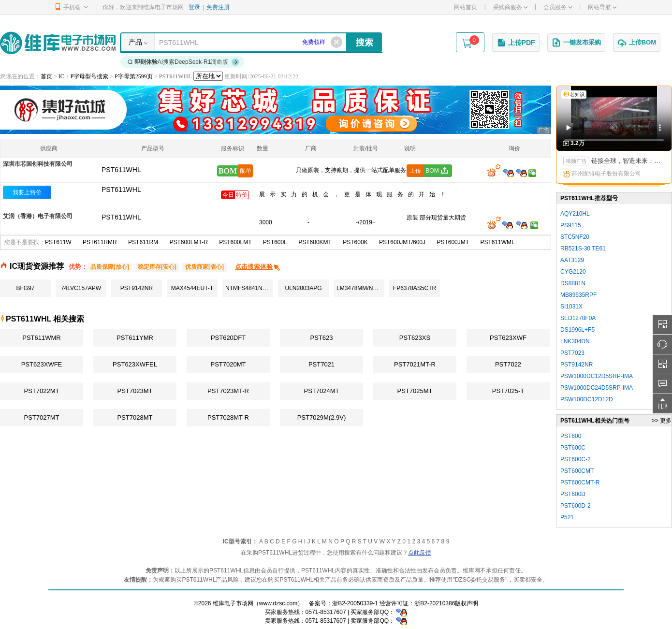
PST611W (58, 242)
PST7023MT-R (228, 391)
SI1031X (571, 307)
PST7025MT (415, 391)
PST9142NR (137, 288)
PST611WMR (41, 338)
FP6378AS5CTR (415, 288)
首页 (46, 76)
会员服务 (558, 7)
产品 (135, 42)
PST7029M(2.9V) (321, 417)
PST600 (571, 436)
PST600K (355, 242)
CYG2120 (573, 272)
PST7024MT (322, 391)
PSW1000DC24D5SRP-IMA (597, 388)
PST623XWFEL (135, 364)
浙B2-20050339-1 (355, 603)
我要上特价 (27, 192)
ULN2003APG (303, 288)
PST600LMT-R (188, 242)
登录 (194, 7)
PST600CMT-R (580, 483)
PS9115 (571, 225)
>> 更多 (662, 421)
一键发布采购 (576, 43)
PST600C (573, 448)
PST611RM (143, 242)
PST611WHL (121, 190)
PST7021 (321, 364)
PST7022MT (42, 391)
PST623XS (415, 338)
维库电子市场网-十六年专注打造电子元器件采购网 (58, 43)
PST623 (322, 338)
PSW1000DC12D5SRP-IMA (597, 376)
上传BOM (637, 43)
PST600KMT (315, 242)
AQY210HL (575, 214)
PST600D (573, 494)
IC (61, 76)
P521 (567, 517)
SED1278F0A (578, 318)
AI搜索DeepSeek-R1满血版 (184, 62)
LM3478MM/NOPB (360, 288)
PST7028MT (135, 417)
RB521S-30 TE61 (583, 249)
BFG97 (25, 288)
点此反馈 (420, 553)
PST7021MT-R (415, 364)
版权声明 (467, 603)
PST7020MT (228, 364)
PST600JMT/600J (402, 242)
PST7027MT (42, 417)
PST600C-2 (576, 459)
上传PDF (516, 43)
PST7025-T (508, 391)
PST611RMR (100, 242)
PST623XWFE (42, 364)
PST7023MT (135, 391)
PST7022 (508, 364)
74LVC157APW (81, 288)
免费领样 (314, 42)
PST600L (275, 242)
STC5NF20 (575, 237)
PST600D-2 (576, 506)
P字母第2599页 (134, 76)
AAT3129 (572, 260)
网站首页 (466, 7)
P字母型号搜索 (90, 76)
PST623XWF (508, 338)
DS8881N (573, 283)
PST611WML (497, 242)
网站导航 (602, 7)
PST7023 (572, 353)
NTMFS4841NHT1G (249, 288)
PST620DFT (228, 338)
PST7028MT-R (228, 417)
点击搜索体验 (258, 267)
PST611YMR (135, 338)
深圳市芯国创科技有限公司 (38, 164)
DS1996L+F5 (577, 330)
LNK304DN (575, 341)
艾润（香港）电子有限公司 (38, 216)
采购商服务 (510, 7)
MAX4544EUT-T (192, 288)
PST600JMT (453, 242)
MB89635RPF (578, 295)
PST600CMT (577, 471)
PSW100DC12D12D (587, 399)
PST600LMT (235, 242)
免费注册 (218, 7)
